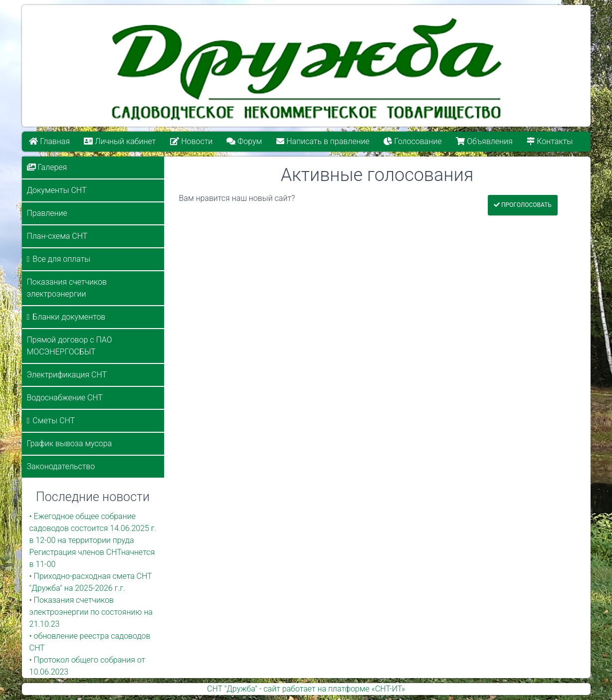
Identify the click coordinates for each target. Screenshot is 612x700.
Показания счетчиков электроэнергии (67, 288)
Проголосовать (523, 205)
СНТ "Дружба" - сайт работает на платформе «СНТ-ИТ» (306, 689)
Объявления (484, 141)
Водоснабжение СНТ (65, 398)
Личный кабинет (120, 141)
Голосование (412, 141)
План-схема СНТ (57, 236)
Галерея (47, 167)
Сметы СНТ (54, 421)
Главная (49, 141)
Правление (47, 213)
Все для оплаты (61, 259)
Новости (191, 141)
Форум (245, 141)
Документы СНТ (57, 190)
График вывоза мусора (70, 443)
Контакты (550, 141)
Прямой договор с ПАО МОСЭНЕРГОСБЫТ (70, 346)
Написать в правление (323, 141)
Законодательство (61, 466)
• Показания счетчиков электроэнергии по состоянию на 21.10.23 (91, 612)
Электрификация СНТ (67, 375)
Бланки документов (69, 317)
